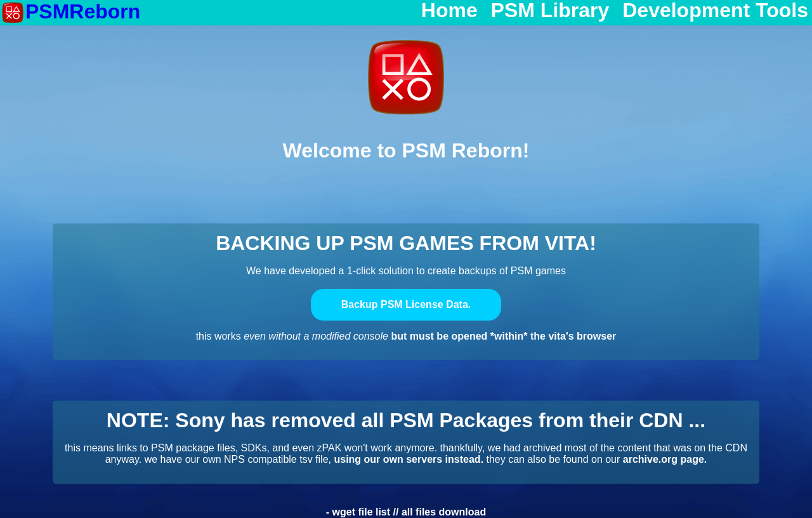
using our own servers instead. (409, 459)
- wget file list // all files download (406, 512)
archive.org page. (665, 459)
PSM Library (550, 11)
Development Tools (715, 11)
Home (449, 11)
